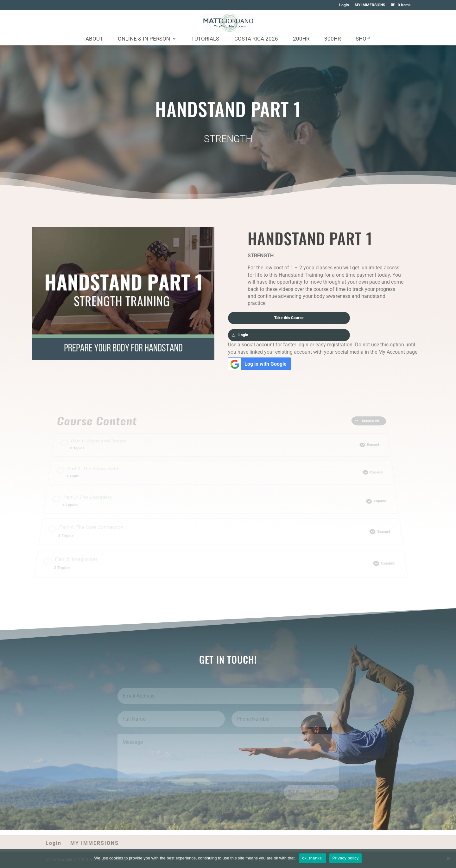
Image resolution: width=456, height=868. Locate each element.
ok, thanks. (313, 858)
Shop (363, 39)
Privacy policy (346, 858)
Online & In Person (144, 39)
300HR (332, 39)
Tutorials (205, 39)
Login (344, 5)
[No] (448, 858)
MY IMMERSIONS (370, 5)
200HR (301, 39)
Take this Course (289, 318)
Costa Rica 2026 (256, 39)
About (94, 39)
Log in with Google (258, 363)
